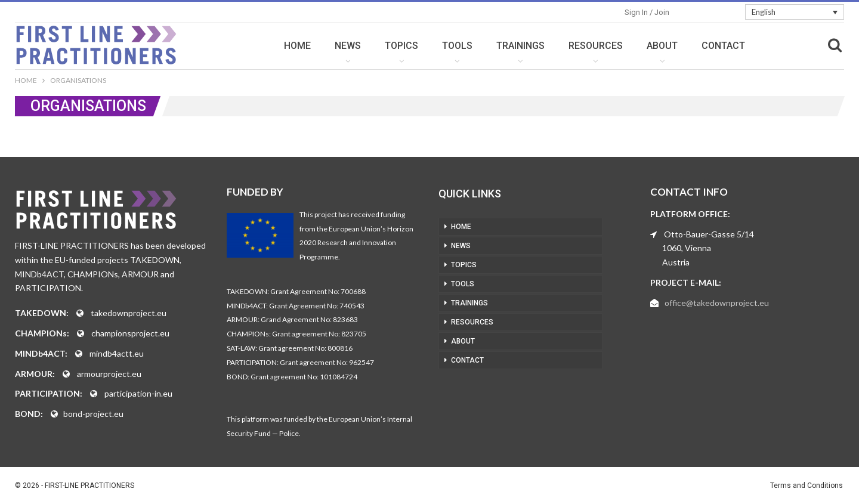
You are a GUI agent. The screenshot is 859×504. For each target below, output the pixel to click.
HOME (297, 46)
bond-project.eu (93, 414)
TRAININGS (520, 46)
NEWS (348, 46)
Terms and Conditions (807, 486)
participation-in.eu (138, 393)
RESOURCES (596, 46)
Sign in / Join (647, 12)
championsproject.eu (130, 333)
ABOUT (662, 46)
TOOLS (457, 46)
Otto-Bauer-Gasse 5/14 (709, 234)
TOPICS (401, 46)
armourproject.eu (109, 374)
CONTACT (723, 46)
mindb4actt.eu (117, 353)
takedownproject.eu (129, 313)
